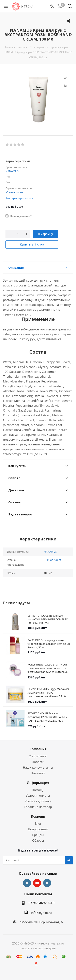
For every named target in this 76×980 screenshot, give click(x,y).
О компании (38, 756)
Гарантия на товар (38, 807)
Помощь (38, 790)
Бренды (38, 835)
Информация (38, 783)
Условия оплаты (38, 795)
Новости (38, 762)
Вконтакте (27, 883)
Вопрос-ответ (38, 829)
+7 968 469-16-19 (41, 903)
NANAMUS (12, 171)
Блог (38, 823)
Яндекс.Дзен (47, 883)
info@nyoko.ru (41, 913)
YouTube (37, 883)
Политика (38, 773)
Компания (38, 749)
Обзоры (38, 840)
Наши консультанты (38, 767)
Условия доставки (38, 801)
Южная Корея (14, 192)
